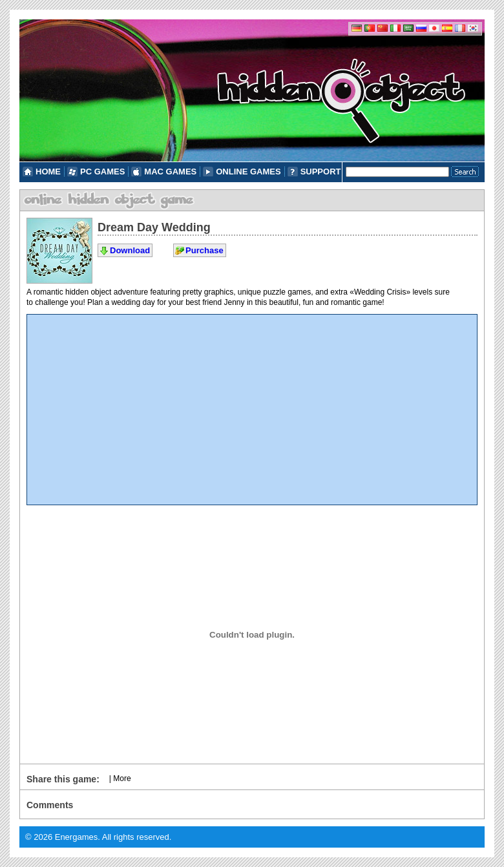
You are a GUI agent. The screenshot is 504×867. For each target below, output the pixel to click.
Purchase (205, 250)
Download (130, 250)
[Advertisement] (252, 410)
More (122, 778)
